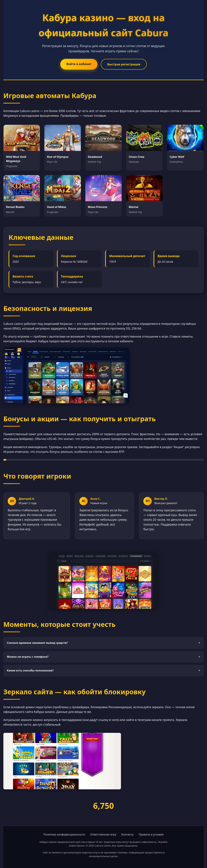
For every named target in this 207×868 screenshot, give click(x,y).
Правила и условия (151, 834)
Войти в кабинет (79, 64)
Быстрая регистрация (124, 64)
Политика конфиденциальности (64, 834)
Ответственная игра (103, 834)
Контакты (127, 834)
